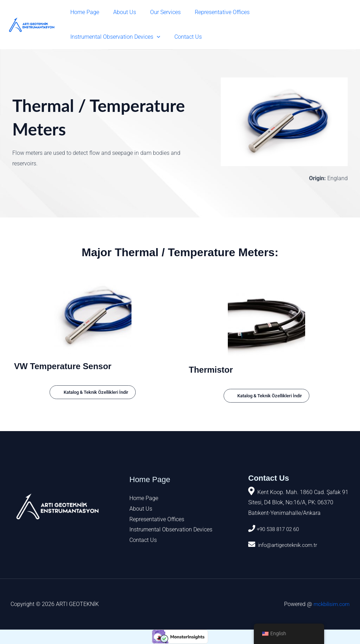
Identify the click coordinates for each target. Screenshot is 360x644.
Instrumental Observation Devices (296, 12)
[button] (337, 12)
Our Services (158, 12)
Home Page (83, 12)
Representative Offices (212, 12)
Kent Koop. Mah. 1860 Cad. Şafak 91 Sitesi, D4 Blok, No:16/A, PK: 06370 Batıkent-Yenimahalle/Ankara (298, 503)
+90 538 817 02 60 (280, 529)
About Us (120, 12)
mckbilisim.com (330, 604)
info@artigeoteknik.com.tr (289, 545)
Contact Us (83, 37)
